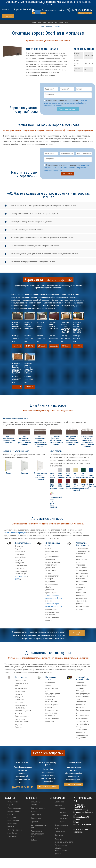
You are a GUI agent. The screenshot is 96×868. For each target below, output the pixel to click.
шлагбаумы (36, 816)
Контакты (67, 22)
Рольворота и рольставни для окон (38, 835)
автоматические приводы (15, 534)
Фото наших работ (48, 788)
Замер (62, 810)
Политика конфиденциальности (64, 842)
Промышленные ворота (14, 814)
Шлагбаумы (12, 835)
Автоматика (12, 838)
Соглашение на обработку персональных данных (61, 851)
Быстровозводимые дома (39, 828)
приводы (35, 823)
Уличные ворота (14, 810)
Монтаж (63, 814)
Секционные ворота (13, 805)
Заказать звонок (85, 13)
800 (20, 578)
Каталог (8, 16)
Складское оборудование (13, 820)
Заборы (34, 842)
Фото (56, 22)
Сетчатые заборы (15, 831)
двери (34, 813)
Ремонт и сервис (63, 822)
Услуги (44, 22)
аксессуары (36, 820)
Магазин (40, 22)
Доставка (64, 817)
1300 (24, 578)
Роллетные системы (12, 827)
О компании (34, 22)
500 (17, 578)
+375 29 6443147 (82, 10)
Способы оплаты (50, 22)
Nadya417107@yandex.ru (84, 826)
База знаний (61, 22)
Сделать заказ (77, 635)
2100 (17, 581)
